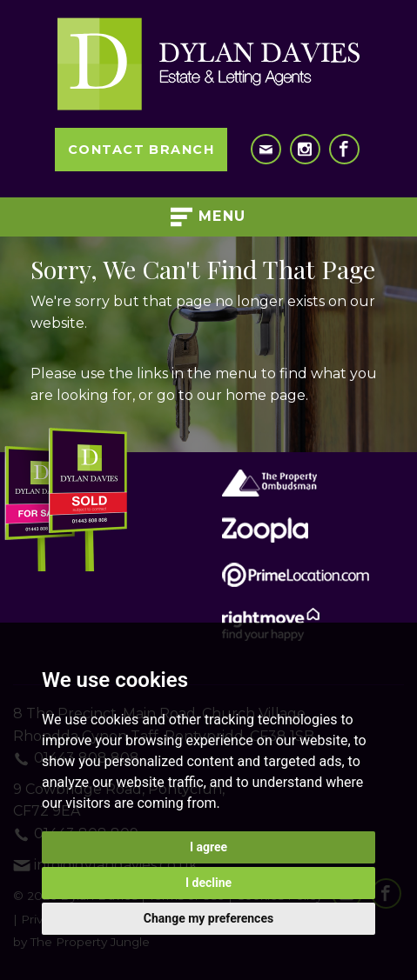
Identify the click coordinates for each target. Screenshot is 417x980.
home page (266, 395)
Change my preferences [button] (208, 918)
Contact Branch (141, 150)
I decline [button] (208, 883)
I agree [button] (208, 847)
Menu (208, 217)
